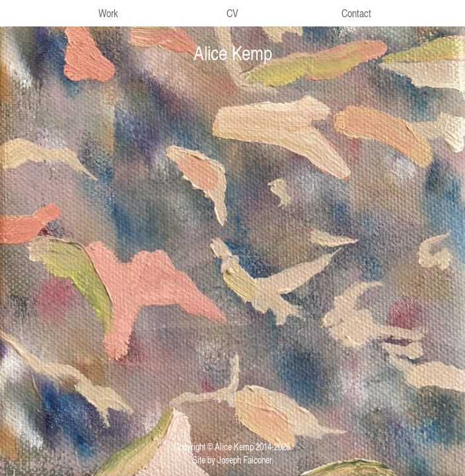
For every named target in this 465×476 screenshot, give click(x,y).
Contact (356, 13)
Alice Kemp (233, 53)
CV (232, 13)
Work (108, 13)
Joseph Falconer (244, 459)
